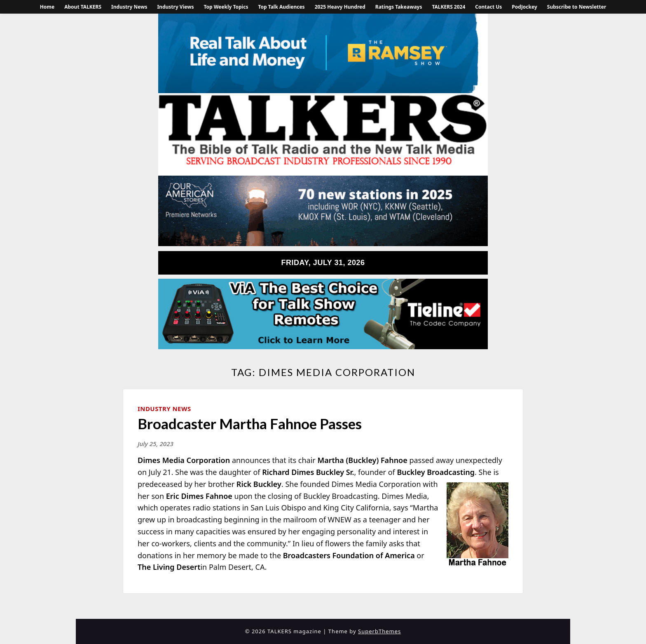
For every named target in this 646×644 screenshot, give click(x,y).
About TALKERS (83, 7)
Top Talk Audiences (281, 7)
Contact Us (488, 7)
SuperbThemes (379, 631)
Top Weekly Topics (226, 7)
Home (47, 7)
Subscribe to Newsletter (577, 7)
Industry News (129, 7)
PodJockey (524, 7)
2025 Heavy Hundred (340, 7)
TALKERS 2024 (448, 7)
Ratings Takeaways (399, 7)
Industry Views (175, 7)
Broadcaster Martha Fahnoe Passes (250, 423)
